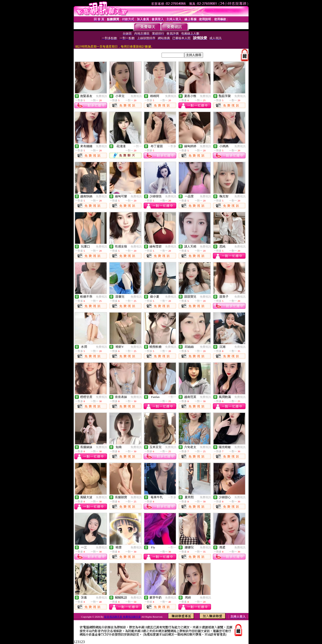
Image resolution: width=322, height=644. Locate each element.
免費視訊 (101, 96)
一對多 (172, 146)
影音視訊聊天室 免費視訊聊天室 (123, 617)
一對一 (138, 146)
